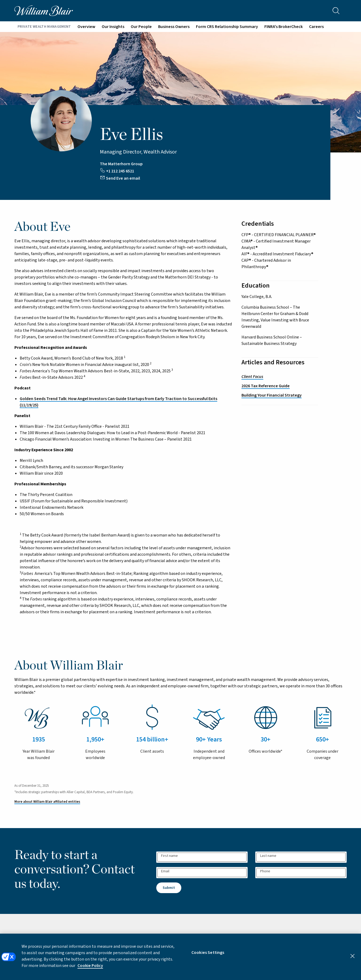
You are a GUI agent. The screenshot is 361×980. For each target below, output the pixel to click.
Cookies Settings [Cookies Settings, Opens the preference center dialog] (208, 957)
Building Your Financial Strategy (272, 395)
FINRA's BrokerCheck (284, 27)
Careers (316, 27)
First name (169, 856)
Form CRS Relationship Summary (227, 27)
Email (165, 871)
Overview (86, 27)
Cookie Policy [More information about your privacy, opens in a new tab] (90, 970)
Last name (268, 856)
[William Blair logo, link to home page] (44, 10)
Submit (169, 888)
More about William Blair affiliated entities (47, 802)
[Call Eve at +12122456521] (118, 170)
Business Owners (174, 27)
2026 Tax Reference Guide (266, 386)
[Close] (352, 961)
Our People (141, 27)
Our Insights (113, 27)
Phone (265, 871)
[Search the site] (336, 11)
